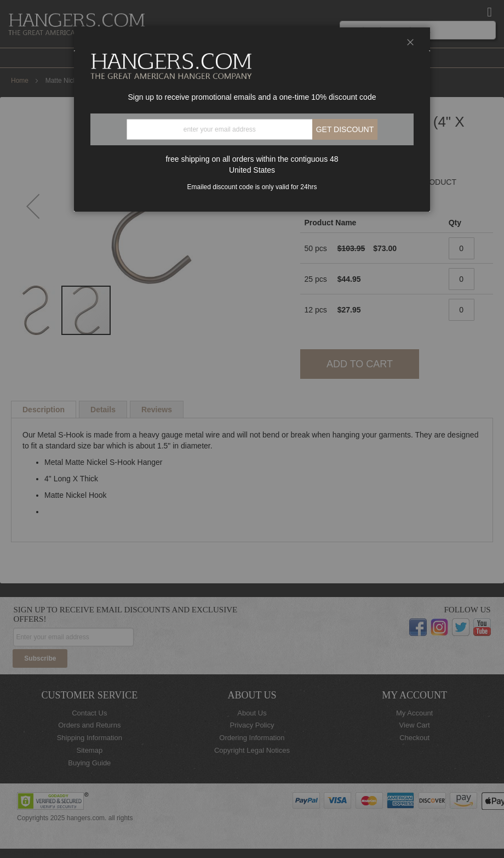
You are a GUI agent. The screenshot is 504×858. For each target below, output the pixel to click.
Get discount (345, 129)
